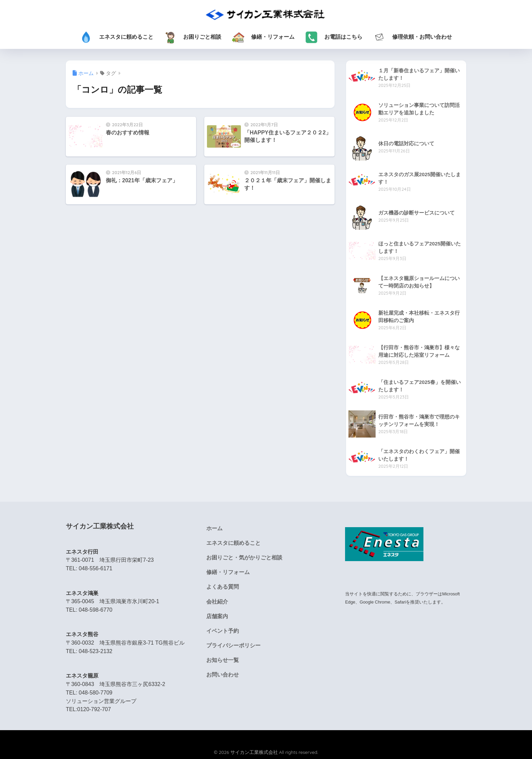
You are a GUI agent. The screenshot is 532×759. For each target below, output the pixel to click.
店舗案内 (217, 616)
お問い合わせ (223, 675)
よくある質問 (223, 587)
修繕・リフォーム (228, 572)
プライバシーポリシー (233, 645)
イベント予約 (223, 631)
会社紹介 (217, 602)
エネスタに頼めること (233, 543)
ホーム (214, 528)
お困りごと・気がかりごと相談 (244, 558)
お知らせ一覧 (223, 660)
